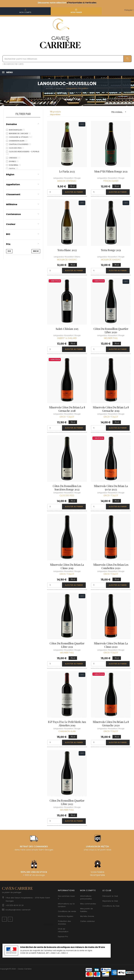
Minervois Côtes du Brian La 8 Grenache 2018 (67, 409)
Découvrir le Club (110, 896)
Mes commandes (88, 904)
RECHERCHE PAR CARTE (13, 64)
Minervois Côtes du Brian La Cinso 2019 (67, 566)
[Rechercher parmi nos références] (67, 59)
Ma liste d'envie (87, 916)
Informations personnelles (86, 897)
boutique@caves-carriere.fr (18, 910)
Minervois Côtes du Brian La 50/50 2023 (111, 488)
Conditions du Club (111, 906)
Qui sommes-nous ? (66, 897)
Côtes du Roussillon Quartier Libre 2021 (67, 645)
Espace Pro (63, 936)
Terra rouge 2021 (111, 250)
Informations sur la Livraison (66, 905)
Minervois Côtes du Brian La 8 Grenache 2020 (111, 723)
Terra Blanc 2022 (67, 250)
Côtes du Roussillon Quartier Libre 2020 (111, 330)
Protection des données (64, 923)
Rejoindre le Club (110, 901)
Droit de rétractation (63, 930)
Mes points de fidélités (86, 910)
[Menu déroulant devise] (129, 10)
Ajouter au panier (74, 192)
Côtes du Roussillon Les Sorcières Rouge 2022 (67, 488)
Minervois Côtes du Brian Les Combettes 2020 (111, 566)
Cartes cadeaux (87, 921)
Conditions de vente (67, 911)
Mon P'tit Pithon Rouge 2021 (111, 171)
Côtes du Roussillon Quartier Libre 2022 (67, 802)
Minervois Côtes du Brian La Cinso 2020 (111, 645)
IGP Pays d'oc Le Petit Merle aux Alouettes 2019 (67, 723)
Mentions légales (66, 916)
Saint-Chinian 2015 (67, 329)
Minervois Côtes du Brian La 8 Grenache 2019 (111, 409)
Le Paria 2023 (67, 171)
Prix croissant (120, 112)
